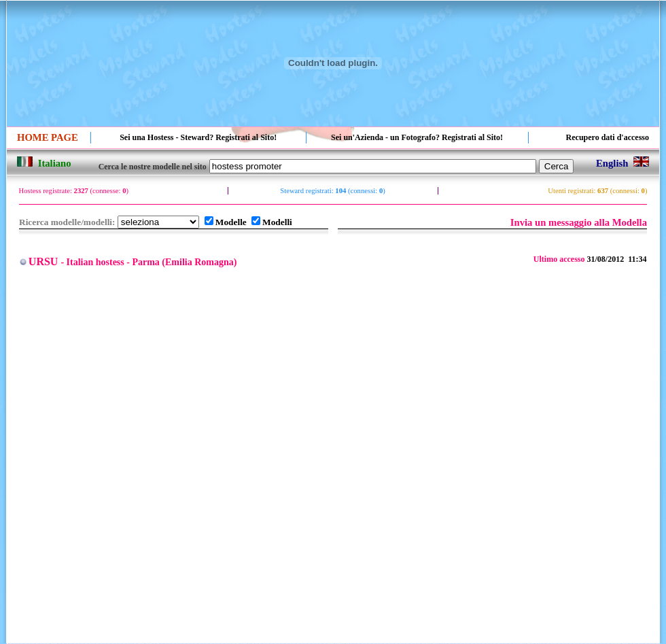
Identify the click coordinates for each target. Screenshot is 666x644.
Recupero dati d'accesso (608, 137)
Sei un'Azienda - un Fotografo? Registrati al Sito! (417, 137)
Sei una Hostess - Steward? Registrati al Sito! (198, 137)
